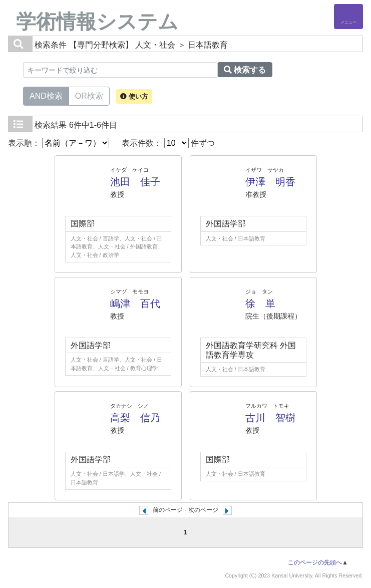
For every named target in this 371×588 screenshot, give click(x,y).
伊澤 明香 (270, 182)
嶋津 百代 (135, 304)
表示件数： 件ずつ (168, 143)
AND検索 (46, 95)
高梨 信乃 (135, 418)
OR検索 (89, 95)
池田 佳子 (135, 182)
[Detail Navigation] (348, 17)
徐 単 (260, 304)
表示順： (59, 143)
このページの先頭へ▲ (318, 562)
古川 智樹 (270, 418)
